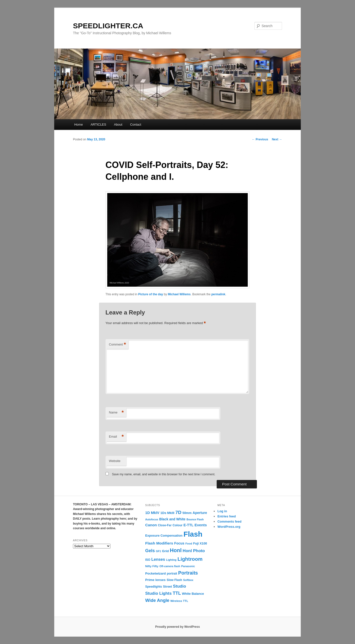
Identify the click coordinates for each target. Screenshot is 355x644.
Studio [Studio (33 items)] (180, 586)
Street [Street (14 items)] (167, 586)
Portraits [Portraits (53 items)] (188, 573)
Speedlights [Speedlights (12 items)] (154, 587)
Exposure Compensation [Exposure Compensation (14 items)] (164, 536)
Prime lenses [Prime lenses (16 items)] (155, 580)
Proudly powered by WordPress (177, 627)
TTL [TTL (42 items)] (177, 593)
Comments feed (230, 521)
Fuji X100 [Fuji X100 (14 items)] (200, 543)
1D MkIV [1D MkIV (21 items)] (152, 513)
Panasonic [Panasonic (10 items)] (188, 566)
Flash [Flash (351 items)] (193, 534)
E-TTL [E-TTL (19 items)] (188, 525)
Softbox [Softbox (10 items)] (188, 580)
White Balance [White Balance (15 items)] (193, 594)
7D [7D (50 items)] (178, 512)
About (118, 124)
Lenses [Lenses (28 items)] (158, 559)
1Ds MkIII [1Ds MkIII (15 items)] (168, 513)
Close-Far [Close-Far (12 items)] (165, 525)
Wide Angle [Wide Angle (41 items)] (157, 600)
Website (115, 461)
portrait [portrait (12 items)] (172, 574)
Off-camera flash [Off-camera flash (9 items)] (170, 566)
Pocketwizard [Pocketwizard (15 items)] (155, 573)
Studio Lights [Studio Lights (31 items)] (158, 593)
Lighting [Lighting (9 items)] (171, 560)
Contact (136, 124)
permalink (218, 294)
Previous (260, 139)
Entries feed (227, 516)
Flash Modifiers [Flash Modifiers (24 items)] (159, 543)
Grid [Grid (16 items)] (165, 551)
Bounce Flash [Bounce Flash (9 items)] (195, 519)
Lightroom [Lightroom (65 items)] (190, 559)
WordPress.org (229, 527)
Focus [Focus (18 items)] (179, 543)
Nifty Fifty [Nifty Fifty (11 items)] (152, 566)
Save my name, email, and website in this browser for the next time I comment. (164, 474)
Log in (222, 511)
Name (116, 413)
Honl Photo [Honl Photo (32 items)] (194, 551)
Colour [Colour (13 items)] (177, 525)
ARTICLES (98, 124)
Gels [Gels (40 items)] (150, 551)
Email (116, 437)
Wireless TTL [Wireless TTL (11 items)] (179, 601)
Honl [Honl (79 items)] (176, 550)
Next (277, 139)
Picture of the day (151, 294)
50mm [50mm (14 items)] (187, 513)
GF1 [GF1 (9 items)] (158, 551)
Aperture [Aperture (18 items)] (200, 513)
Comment (117, 345)
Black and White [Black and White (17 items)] (172, 519)
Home (79, 124)
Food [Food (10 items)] (189, 544)
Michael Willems (179, 294)
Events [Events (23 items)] (201, 525)
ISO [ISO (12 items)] (148, 560)
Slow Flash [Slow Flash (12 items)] (174, 580)
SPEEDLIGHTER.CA (108, 26)
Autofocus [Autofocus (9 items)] (152, 519)
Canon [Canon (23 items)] (151, 525)
